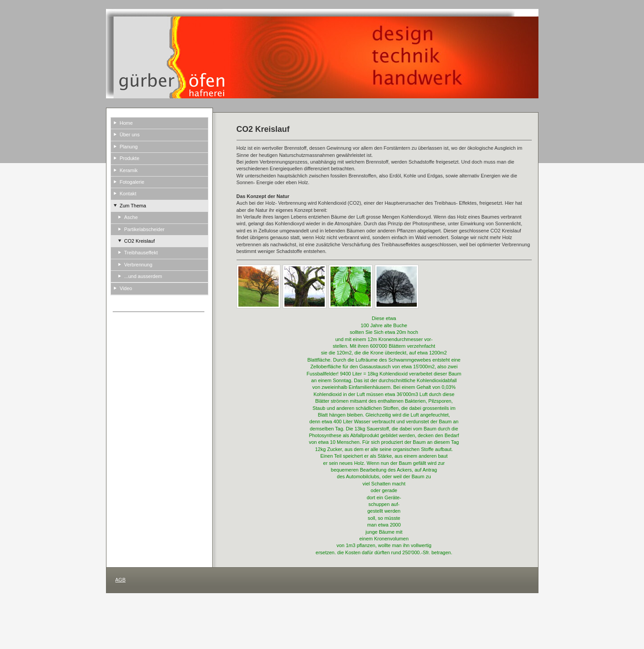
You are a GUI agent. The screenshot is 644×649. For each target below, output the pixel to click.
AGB (121, 580)
